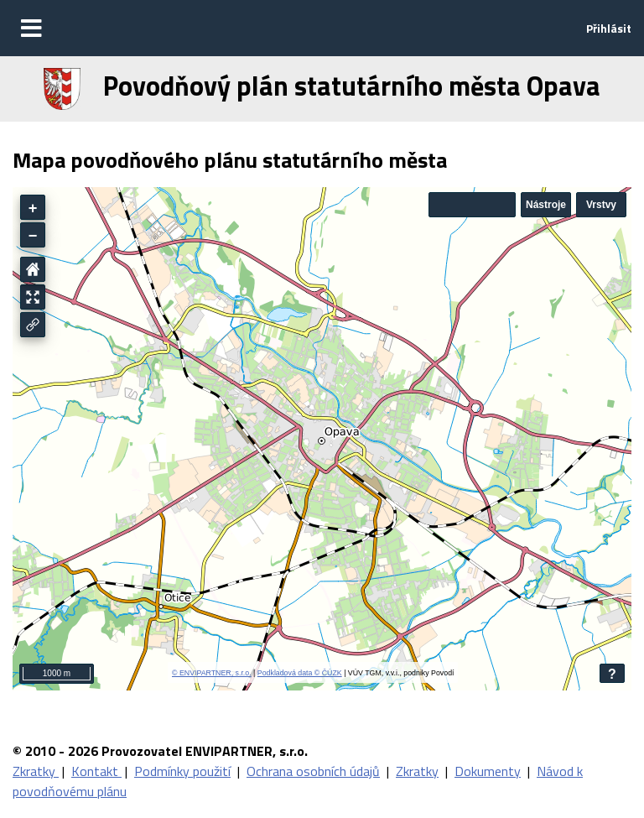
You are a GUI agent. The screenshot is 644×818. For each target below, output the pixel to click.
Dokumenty (488, 771)
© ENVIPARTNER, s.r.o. (212, 673)
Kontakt (96, 771)
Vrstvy (601, 205)
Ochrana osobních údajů (313, 771)
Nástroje (546, 205)
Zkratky (36, 771)
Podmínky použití (182, 771)
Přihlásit (609, 28)
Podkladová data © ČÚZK (300, 673)
